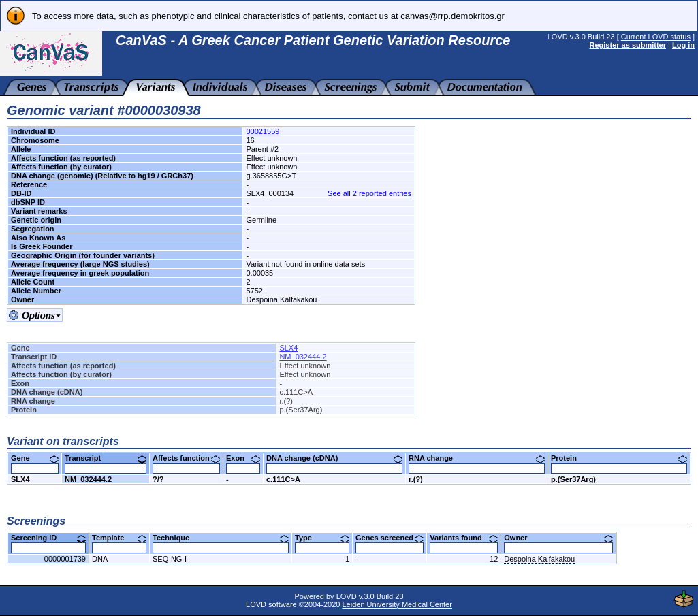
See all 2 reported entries (369, 193)
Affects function (186, 458)
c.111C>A (283, 479)
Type (322, 538)
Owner (558, 538)
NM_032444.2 (303, 357)
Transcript (106, 458)
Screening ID (48, 538)
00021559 (263, 131)
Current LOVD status (656, 37)
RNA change (477, 458)
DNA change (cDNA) (334, 458)
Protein (619, 458)
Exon (243, 458)
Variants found (464, 538)
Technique (221, 538)
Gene (35, 458)
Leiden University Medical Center (397, 604)
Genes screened (390, 538)
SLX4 (288, 348)
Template (119, 538)
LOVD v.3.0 (355, 596)
